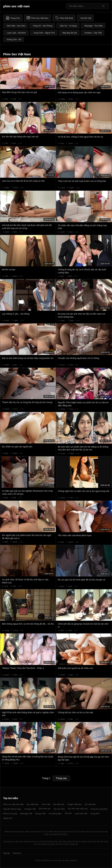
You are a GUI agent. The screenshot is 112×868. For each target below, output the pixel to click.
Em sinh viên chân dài (78, 809)
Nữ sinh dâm (59, 809)
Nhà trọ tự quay (10, 814)
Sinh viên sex (45, 809)
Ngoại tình (8, 818)
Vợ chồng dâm (55, 814)
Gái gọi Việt (40, 814)
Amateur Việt (30, 809)
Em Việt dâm (90, 804)
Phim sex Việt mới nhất (13, 804)
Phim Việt (46, 804)
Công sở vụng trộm (99, 809)
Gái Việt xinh (59, 804)
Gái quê (68, 813)
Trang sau (61, 778)
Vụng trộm (95, 814)
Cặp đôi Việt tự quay (12, 809)
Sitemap (7, 853)
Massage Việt (26, 814)
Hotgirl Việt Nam (74, 804)
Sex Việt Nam (33, 804)
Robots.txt (17, 853)
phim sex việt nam (16, 6)
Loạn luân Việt (81, 814)
